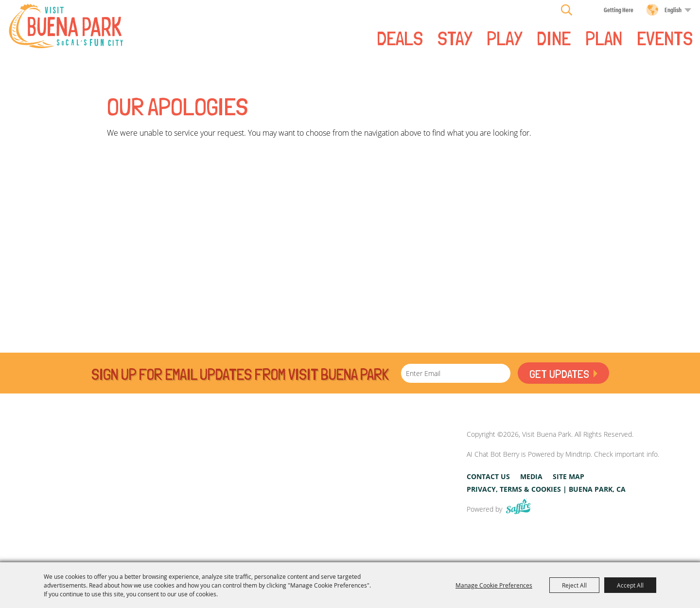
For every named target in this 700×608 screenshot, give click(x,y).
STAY (455, 37)
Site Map (569, 476)
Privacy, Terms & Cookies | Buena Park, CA (546, 489)
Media (531, 476)
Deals (400, 37)
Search (567, 10)
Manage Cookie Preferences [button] (494, 585)
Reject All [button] (574, 585)
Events (665, 37)
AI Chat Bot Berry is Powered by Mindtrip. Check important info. (563, 454)
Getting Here (619, 9)
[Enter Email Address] (456, 373)
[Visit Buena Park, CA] (411, 472)
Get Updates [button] (559, 374)
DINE (554, 37)
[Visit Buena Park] (66, 26)
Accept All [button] (630, 585)
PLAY (504, 37)
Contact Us (488, 476)
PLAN (604, 37)
